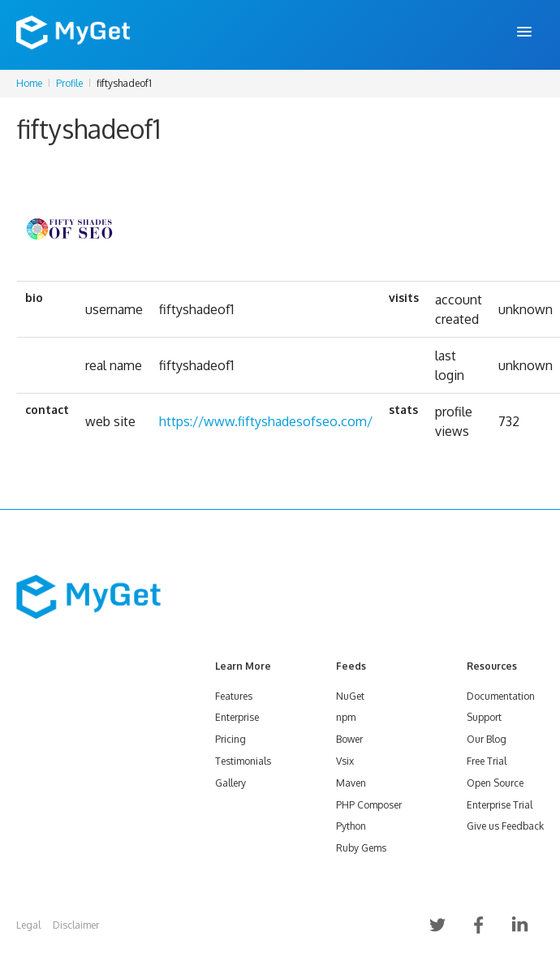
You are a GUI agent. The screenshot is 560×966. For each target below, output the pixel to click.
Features (234, 696)
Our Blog (487, 739)
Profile (69, 83)
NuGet (350, 696)
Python (351, 826)
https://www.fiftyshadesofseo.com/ (266, 421)
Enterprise (237, 717)
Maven (351, 783)
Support (484, 717)
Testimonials (243, 761)
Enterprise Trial (500, 805)
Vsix (345, 761)
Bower (349, 739)
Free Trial (487, 761)
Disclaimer (76, 925)
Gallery (230, 783)
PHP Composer (369, 805)
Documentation (501, 696)
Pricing (230, 739)
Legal (28, 925)
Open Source (495, 783)
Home (29, 83)
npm (346, 717)
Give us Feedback (505, 826)
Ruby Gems (361, 848)
